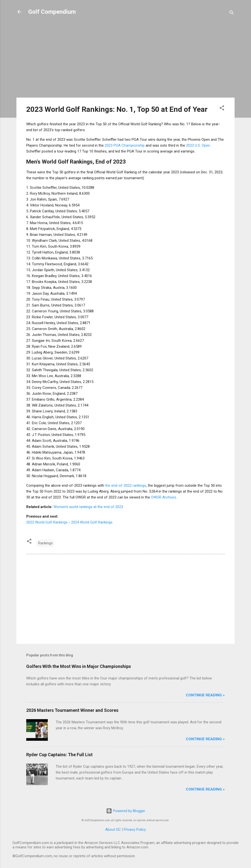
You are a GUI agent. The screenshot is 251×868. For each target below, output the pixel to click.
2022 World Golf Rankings (47, 522)
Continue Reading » (205, 695)
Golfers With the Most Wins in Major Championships (79, 666)
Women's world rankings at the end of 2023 (88, 507)
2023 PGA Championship (125, 145)
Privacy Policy (135, 830)
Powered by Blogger (126, 811)
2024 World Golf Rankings (92, 522)
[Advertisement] (125, 59)
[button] (222, 109)
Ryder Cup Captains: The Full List (59, 755)
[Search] (232, 13)
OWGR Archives (164, 497)
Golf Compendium (52, 12)
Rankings (45, 543)
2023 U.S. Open (198, 145)
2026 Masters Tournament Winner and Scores (72, 710)
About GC (113, 830)
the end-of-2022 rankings (126, 485)
